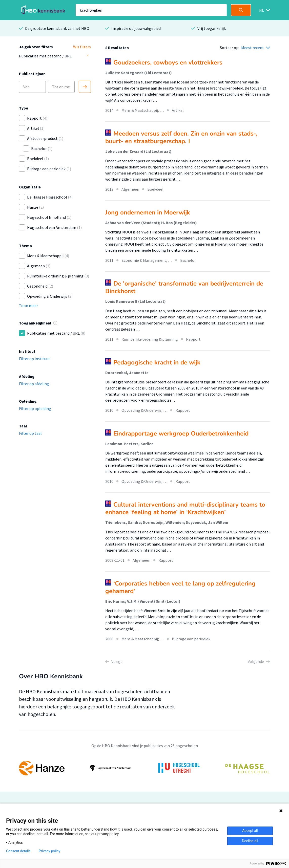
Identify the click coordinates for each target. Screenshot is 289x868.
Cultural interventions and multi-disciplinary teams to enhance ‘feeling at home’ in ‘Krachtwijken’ (185, 508)
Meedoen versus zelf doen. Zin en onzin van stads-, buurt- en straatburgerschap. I (181, 137)
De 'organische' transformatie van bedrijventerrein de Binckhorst (184, 287)
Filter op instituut (35, 359)
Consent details (18, 851)
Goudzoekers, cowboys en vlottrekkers (168, 62)
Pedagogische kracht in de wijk (157, 362)
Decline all (250, 841)
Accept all (250, 831)
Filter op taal (30, 433)
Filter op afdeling (34, 384)
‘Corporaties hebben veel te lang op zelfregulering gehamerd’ (180, 587)
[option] (144, 768)
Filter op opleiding (35, 408)
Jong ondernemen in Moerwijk (148, 212)
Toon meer (28, 306)
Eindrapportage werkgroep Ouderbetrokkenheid (181, 433)
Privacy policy (49, 851)
